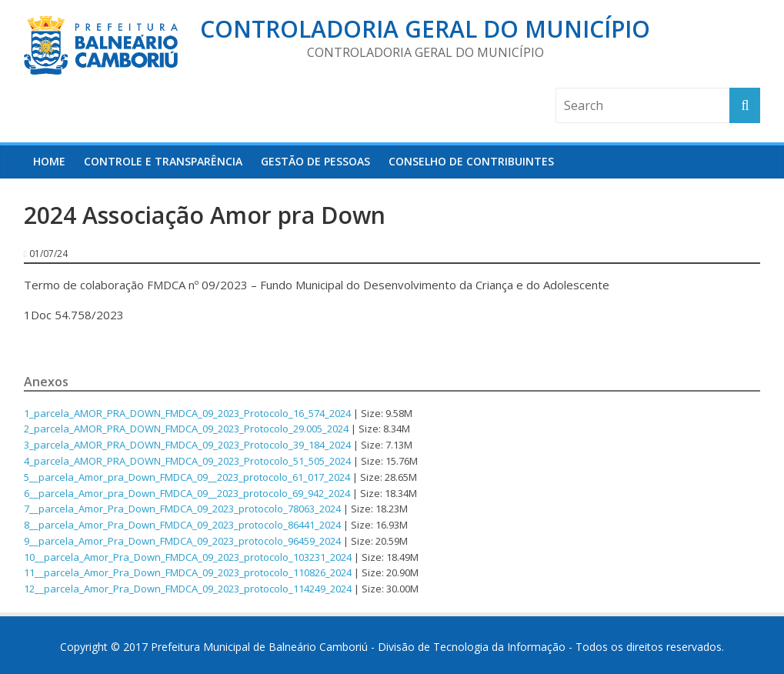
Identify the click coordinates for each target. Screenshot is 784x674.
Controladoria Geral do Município (425, 29)
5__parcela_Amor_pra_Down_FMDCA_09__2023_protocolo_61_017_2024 (187, 477)
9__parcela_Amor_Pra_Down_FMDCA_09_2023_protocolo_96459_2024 (182, 541)
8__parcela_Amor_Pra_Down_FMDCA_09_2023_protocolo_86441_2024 (182, 525)
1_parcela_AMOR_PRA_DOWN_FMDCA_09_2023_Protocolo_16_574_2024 (187, 413)
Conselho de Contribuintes (471, 161)
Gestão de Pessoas (315, 161)
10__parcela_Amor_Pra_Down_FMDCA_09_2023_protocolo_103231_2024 (188, 557)
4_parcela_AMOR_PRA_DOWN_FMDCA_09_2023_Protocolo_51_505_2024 (187, 461)
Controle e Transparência (163, 161)
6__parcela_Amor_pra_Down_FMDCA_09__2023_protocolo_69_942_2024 (187, 493)
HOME (49, 161)
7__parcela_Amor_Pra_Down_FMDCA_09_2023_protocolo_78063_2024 (182, 509)
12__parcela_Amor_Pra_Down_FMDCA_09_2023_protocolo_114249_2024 (188, 589)
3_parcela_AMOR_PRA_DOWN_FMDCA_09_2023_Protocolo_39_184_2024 (187, 445)
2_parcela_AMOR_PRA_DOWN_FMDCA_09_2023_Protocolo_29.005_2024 (186, 429)
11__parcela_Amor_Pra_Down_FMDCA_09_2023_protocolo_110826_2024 (188, 572)
